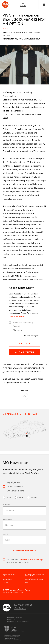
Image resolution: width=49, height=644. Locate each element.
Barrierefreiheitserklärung (34, 579)
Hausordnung (8, 579)
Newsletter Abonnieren (24, 551)
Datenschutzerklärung (18, 316)
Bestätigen (24, 344)
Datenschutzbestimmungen (31, 560)
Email (5, 534)
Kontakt (5, 583)
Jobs (26, 583)
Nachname (8, 519)
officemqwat (20, 608)
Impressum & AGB (9, 575)
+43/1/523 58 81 (25, 605)
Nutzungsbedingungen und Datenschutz (35, 575)
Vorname (7, 505)
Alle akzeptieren (24, 352)
